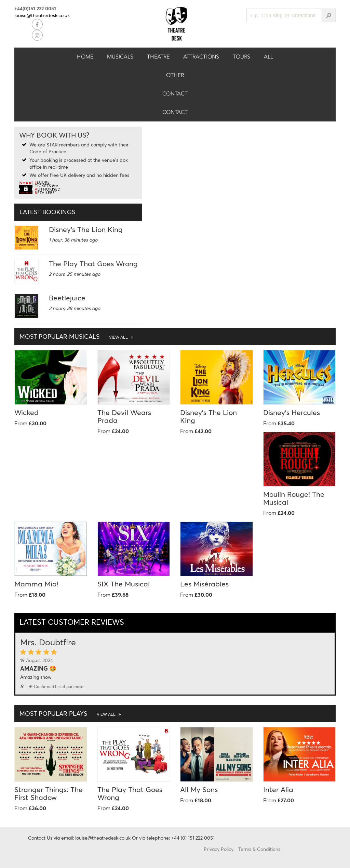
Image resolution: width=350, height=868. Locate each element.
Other (175, 75)
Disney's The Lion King (86, 229)
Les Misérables (204, 584)
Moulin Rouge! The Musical (294, 498)
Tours (241, 57)
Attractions (201, 57)
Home (85, 57)
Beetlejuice (67, 298)
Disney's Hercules (292, 412)
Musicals (120, 57)
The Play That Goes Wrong (93, 263)
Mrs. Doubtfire (48, 642)
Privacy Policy (219, 849)
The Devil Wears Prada (124, 416)
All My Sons (199, 789)
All (268, 57)
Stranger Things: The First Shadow (49, 793)
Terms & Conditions (259, 849)
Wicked (26, 412)
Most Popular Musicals (76, 336)
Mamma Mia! (36, 584)
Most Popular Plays (70, 713)
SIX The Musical (124, 584)
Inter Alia (278, 789)
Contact (175, 94)
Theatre (158, 57)
